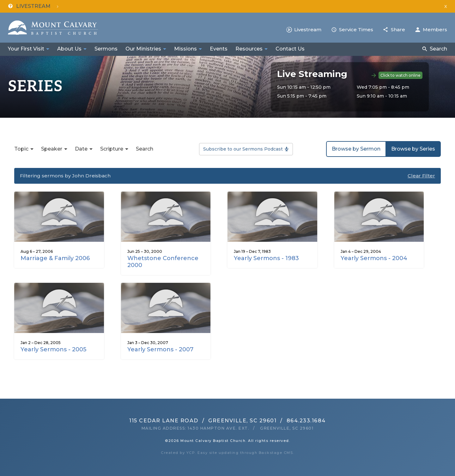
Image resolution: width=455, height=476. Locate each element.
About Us (69, 49)
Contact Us (290, 49)
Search (438, 49)
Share (398, 30)
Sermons (106, 49)
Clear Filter (421, 176)
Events (219, 49)
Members (435, 30)
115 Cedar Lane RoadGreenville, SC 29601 (203, 421)
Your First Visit (26, 49)
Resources (249, 49)
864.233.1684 (306, 421)
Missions (185, 49)
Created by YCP (178, 453)
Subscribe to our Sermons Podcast (243, 149)
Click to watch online (400, 75)
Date (81, 149)
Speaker (52, 149)
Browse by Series (413, 149)
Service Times (356, 30)
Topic (21, 149)
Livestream (308, 30)
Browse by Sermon (356, 149)
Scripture (112, 149)
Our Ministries (143, 49)
